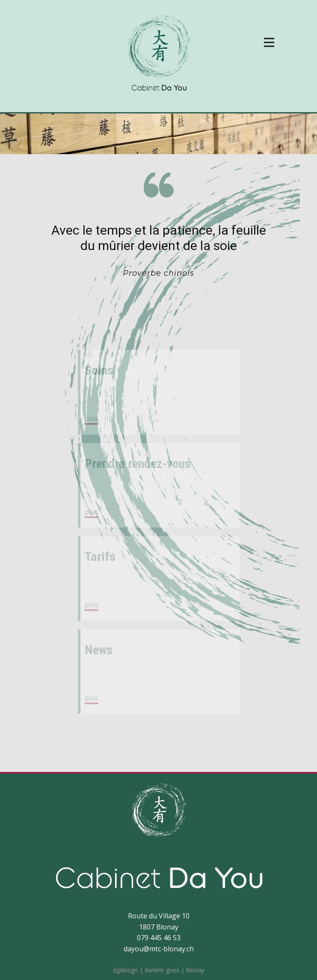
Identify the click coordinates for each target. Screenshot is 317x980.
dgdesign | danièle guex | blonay (159, 970)
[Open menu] (269, 42)
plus (92, 418)
